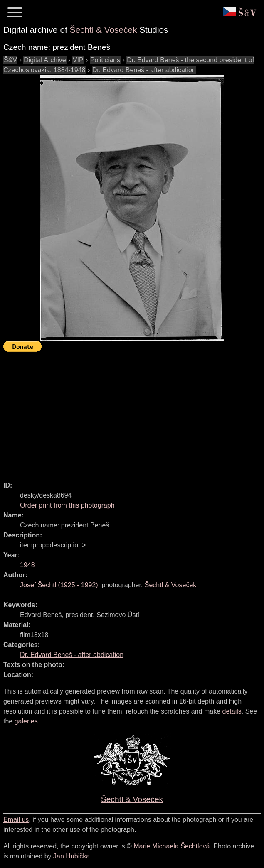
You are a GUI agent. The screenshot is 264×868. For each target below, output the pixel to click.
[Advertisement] (134, 413)
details (232, 711)
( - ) (59, 585)
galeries (26, 721)
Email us (16, 820)
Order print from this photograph (67, 505)
